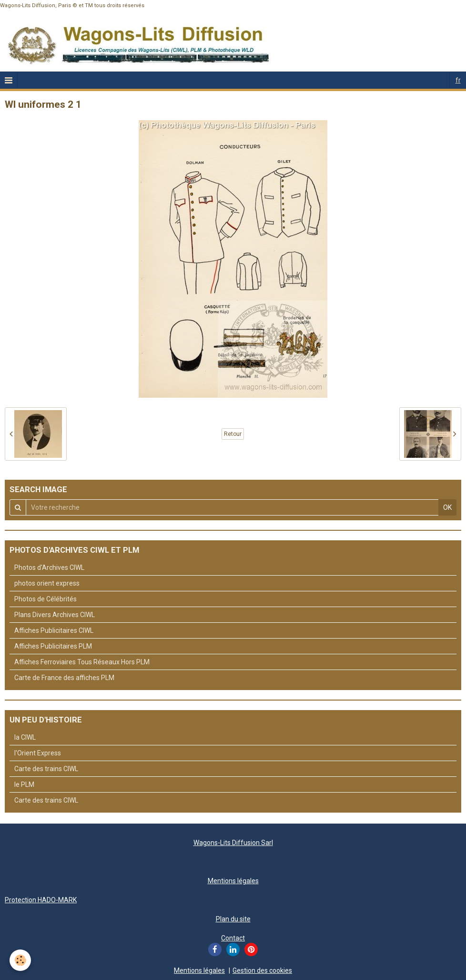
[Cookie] (20, 960)
